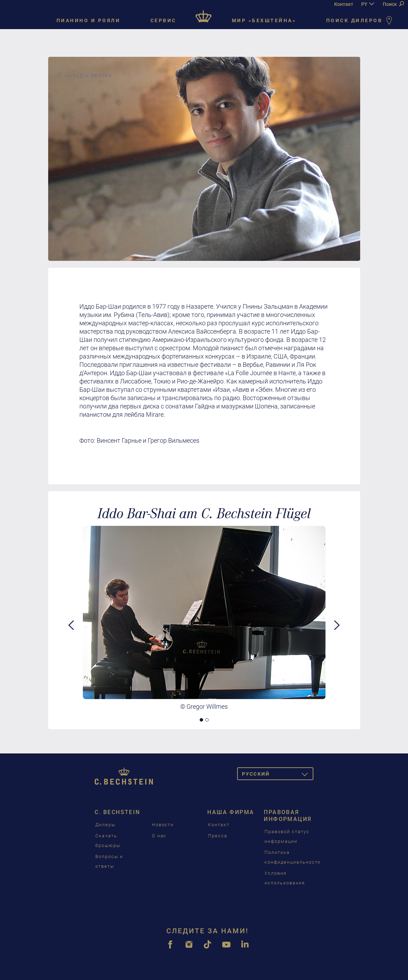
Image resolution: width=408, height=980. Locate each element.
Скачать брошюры (108, 841)
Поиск (393, 4)
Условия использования (285, 878)
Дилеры (106, 825)
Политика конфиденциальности (293, 857)
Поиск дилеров (361, 21)
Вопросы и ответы (109, 861)
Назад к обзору (84, 76)
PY (364, 4)
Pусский (278, 775)
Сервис (163, 20)
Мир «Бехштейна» (264, 20)
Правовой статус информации (287, 836)
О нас (159, 836)
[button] (72, 668)
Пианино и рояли (89, 20)
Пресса (218, 836)
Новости (163, 825)
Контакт (344, 4)
